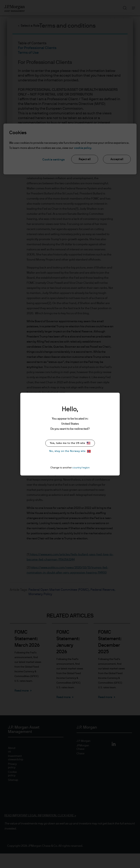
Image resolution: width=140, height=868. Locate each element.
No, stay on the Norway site (70, 451)
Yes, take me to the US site (70, 443)
